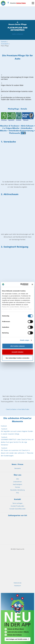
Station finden (21, 3)
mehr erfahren (18, 34)
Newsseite (18, 468)
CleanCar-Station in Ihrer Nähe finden (18, 409)
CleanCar (3, 3)
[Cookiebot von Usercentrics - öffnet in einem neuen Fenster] (21, 284)
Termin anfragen (18, 503)
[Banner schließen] (32, 284)
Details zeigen (25, 340)
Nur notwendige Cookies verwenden (17, 358)
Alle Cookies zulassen (18, 346)
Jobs (17, 479)
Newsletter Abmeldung (17, 490)
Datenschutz (18, 583)
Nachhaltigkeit (17, 484)
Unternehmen (18, 482)
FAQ (17, 493)
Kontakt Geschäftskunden (18, 509)
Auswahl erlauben (17, 352)
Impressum (17, 586)
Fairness (17, 487)
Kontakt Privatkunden (17, 506)
